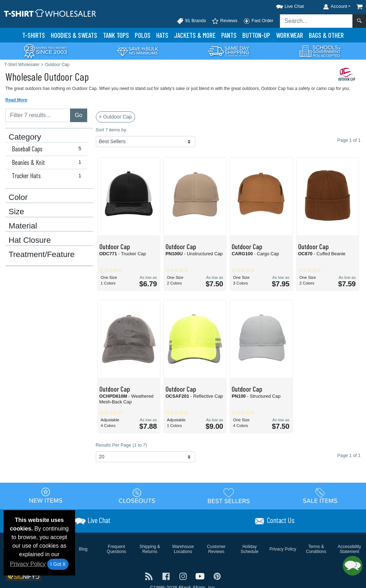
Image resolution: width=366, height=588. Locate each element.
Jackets (195, 35)
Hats (162, 35)
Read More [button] (16, 100)
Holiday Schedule (249, 549)
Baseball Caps (48, 149)
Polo (143, 35)
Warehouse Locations (183, 549)
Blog (83, 549)
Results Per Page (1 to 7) (122, 445)
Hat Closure (30, 240)
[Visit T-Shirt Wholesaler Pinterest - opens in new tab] (217, 576)
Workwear (290, 35)
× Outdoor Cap (115, 117)
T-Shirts (34, 35)
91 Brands (191, 21)
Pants (229, 35)
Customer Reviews (216, 549)
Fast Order (258, 21)
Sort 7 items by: (112, 130)
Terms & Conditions (316, 549)
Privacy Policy (28, 564)
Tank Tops (116, 35)
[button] (283, 5)
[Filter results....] (38, 115)
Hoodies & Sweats (74, 35)
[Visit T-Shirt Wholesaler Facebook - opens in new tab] (167, 576)
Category (25, 137)
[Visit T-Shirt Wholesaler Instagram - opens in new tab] (184, 576)
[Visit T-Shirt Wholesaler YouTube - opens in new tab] (201, 576)
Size (16, 212)
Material (23, 226)
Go (78, 115)
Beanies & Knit (48, 162)
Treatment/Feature (42, 255)
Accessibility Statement (349, 549)
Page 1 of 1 (349, 455)
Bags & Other (326, 35)
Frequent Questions (117, 549)
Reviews (224, 21)
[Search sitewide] (316, 21)
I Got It (58, 564)
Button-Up (256, 35)
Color (18, 197)
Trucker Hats (48, 176)
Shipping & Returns (150, 549)
